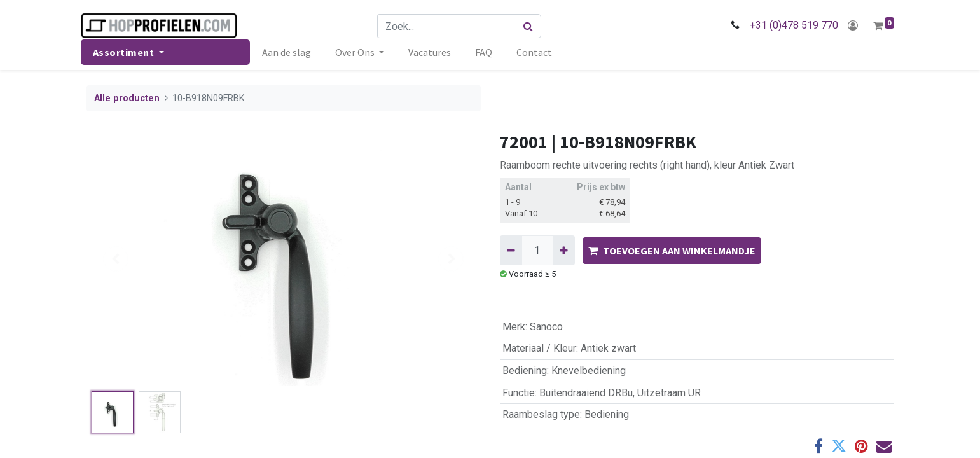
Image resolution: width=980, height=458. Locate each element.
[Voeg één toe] (564, 250)
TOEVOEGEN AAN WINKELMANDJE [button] (672, 251)
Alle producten (127, 98)
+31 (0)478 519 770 (788, 25)
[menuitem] (292, 52)
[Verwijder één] (511, 250)
